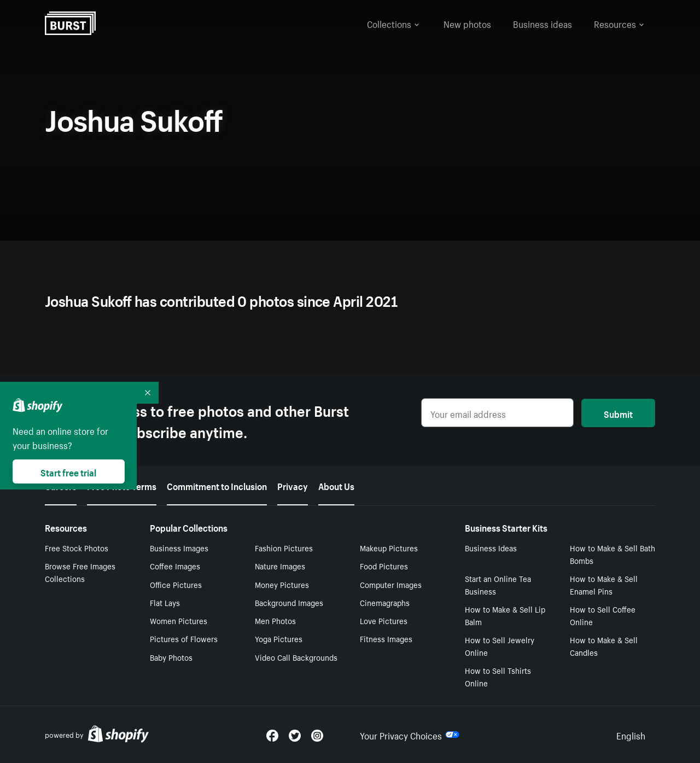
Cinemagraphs (385, 602)
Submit (618, 413)
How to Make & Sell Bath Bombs (612, 554)
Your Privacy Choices (410, 735)
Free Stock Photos (77, 548)
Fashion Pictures (284, 548)
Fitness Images (386, 638)
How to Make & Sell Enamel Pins (604, 584)
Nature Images (280, 566)
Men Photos (275, 620)
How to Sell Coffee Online (603, 615)
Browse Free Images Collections (80, 572)
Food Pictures (384, 566)
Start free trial (68, 471)
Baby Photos (171, 657)
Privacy (293, 485)
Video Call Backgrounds (296, 657)
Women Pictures (179, 620)
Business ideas (542, 23)
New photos (467, 23)
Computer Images (391, 584)
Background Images (289, 602)
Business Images (179, 548)
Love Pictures (384, 620)
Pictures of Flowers (184, 638)
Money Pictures (282, 584)
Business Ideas (491, 548)
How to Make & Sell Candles (604, 646)
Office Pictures (176, 584)
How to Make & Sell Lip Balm (505, 615)
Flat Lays (165, 602)
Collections (393, 23)
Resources (619, 23)
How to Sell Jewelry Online (500, 646)
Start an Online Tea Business (498, 584)
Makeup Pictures (389, 548)
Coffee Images (175, 566)
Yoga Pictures (279, 638)
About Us (336, 485)
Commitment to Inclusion (217, 485)
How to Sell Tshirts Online (498, 676)
